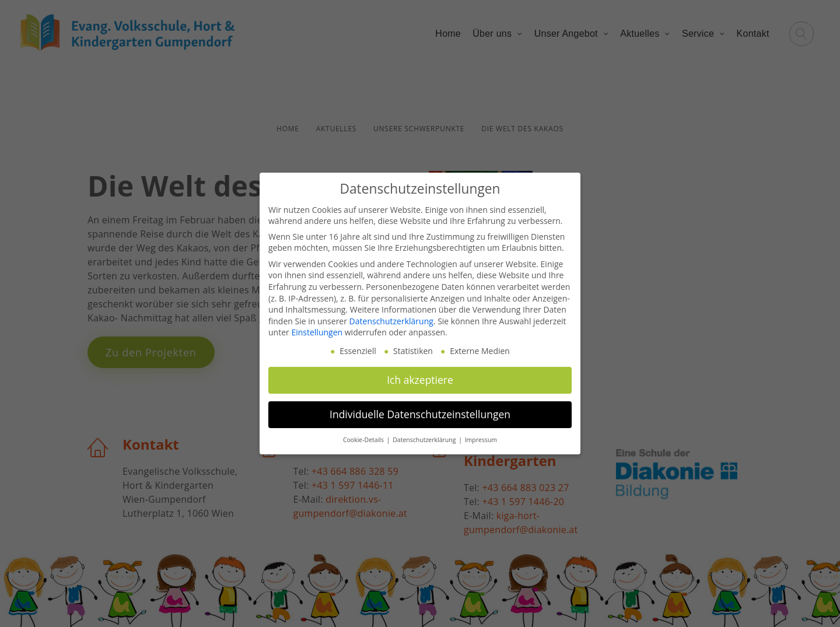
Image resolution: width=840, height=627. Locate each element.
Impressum (481, 440)
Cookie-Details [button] (364, 440)
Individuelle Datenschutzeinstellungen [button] (420, 414)
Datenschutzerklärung (391, 321)
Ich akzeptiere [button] (420, 380)
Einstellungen (317, 332)
